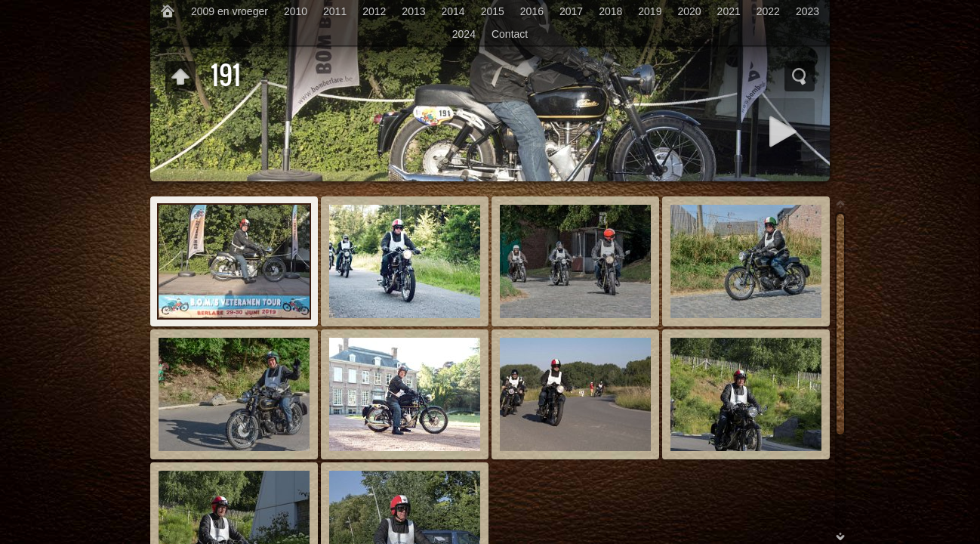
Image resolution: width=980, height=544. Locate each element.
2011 (335, 11)
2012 (374, 11)
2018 (610, 11)
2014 (453, 11)
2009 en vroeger (230, 11)
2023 (807, 11)
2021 (729, 11)
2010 (296, 11)
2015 (493, 11)
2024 (464, 34)
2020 (689, 11)
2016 (532, 11)
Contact (510, 34)
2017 (571, 11)
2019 (650, 11)
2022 (768, 11)
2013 (413, 11)
